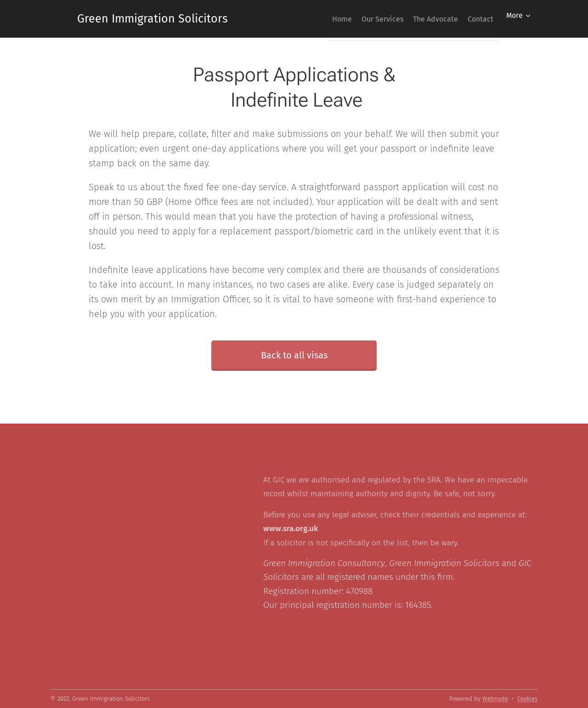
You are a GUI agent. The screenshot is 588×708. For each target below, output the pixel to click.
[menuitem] (318, 19)
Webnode (495, 699)
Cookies (527, 699)
